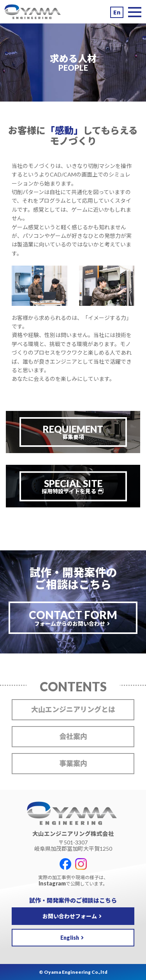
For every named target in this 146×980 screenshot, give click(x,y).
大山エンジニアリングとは (73, 709)
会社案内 (73, 736)
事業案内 (73, 763)
